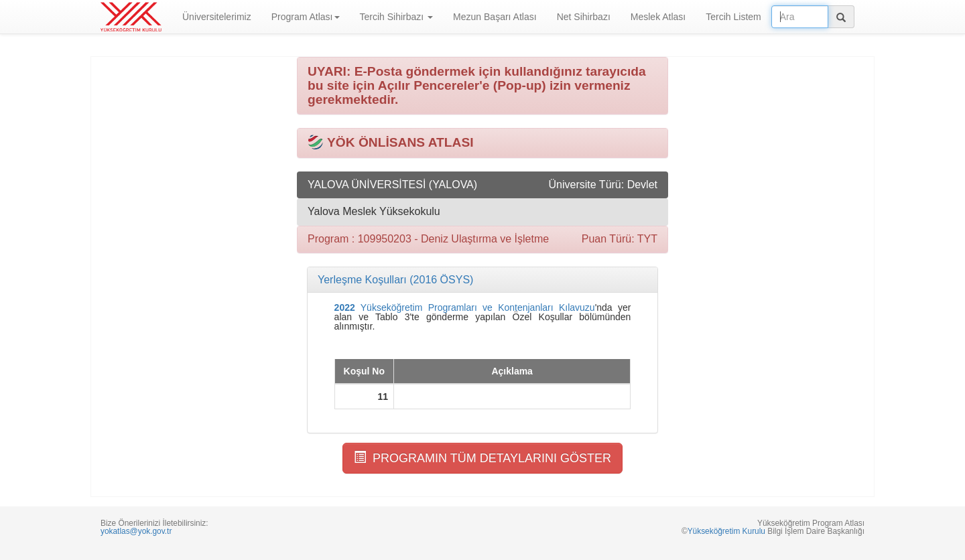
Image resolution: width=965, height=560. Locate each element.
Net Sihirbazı (584, 17)
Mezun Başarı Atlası (495, 17)
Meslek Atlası (658, 17)
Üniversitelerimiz (217, 17)
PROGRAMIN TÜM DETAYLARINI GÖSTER (482, 458)
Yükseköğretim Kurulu (726, 531)
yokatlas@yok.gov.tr (136, 531)
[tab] (482, 280)
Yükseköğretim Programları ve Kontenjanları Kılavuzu (465, 307)
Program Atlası (306, 17)
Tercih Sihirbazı (397, 17)
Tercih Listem (733, 17)
